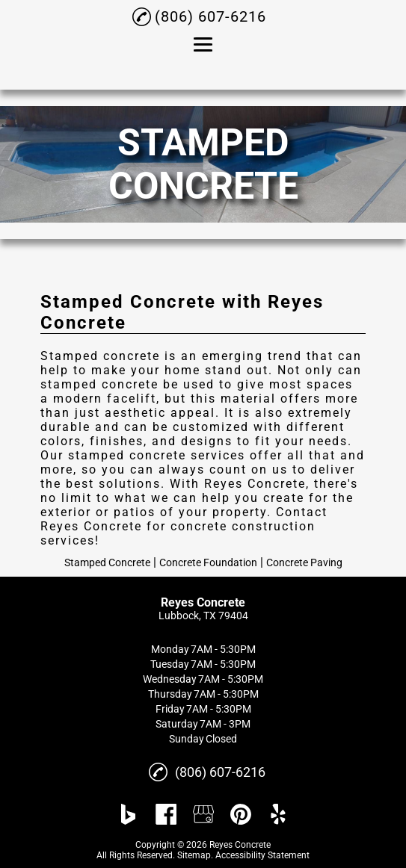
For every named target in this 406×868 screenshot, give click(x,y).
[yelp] (278, 814)
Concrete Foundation (208, 562)
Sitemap (194, 855)
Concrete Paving (304, 562)
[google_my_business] (203, 814)
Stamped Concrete (107, 562)
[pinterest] (241, 814)
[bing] (129, 814)
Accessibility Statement (262, 855)
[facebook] (166, 814)
